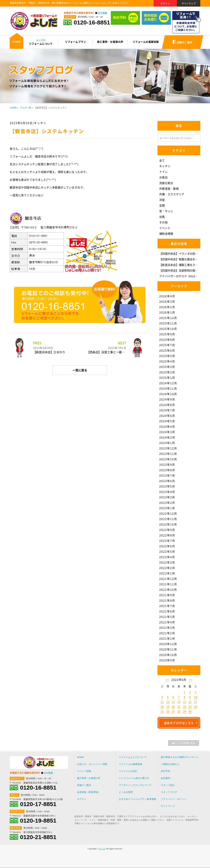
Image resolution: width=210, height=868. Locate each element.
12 (168, 702)
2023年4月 (167, 492)
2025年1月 (167, 378)
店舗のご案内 (84, 785)
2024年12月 (168, 383)
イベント (165, 228)
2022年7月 (167, 541)
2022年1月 (167, 573)
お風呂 (163, 177)
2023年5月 (167, 486)
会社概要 (102, 13)
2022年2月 (167, 568)
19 (168, 707)
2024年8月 (167, 405)
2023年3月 (167, 497)
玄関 (162, 205)
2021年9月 (167, 595)
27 (173, 711)
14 (179, 702)
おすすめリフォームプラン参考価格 (137, 799)
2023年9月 (167, 464)
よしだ (102, 849)
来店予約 (165, 771)
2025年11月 (168, 323)
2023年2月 (167, 503)
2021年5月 (167, 617)
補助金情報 (166, 233)
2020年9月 (167, 660)
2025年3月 (167, 367)
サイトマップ (189, 3)
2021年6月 (167, 611)
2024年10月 (168, 394)
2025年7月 (167, 345)
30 (190, 711)
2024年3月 (167, 432)
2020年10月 (168, 655)
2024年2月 (167, 437)
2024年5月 (167, 421)
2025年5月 (167, 356)
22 (185, 707)
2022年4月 (167, 557)
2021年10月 (168, 589)
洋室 (162, 200)
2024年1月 (167, 443)
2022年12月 (168, 513)
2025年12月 (168, 318)
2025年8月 (167, 339)
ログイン (165, 3)
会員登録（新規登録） (89, 792)
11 (162, 702)
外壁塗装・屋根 (169, 188)
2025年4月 (167, 361)
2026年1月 (167, 312)
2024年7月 (167, 410)
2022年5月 (167, 551)
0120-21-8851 (38, 837)
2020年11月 (168, 649)
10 (196, 697)
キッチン (165, 166)
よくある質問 (126, 792)
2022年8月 (167, 535)
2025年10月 (168, 329)
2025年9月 (167, 334)
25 (162, 711)
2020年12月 (168, 644)
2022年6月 (167, 546)
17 (196, 702)
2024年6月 (167, 416)
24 (196, 707)
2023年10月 (168, 459)
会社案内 (165, 778)
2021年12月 (168, 579)
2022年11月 (168, 519)
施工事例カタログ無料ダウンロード (179, 757)
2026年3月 (167, 301)
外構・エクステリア (172, 194)
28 (179, 711)
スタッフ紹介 (168, 785)
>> (190, 680)
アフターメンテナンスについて (135, 785)
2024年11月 (168, 388)
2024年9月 (167, 399)
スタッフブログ (169, 792)
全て (162, 160)
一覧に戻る (80, 370)
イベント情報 (84, 771)
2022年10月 (168, 524)
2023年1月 (167, 508)
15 (185, 702)
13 (173, 702)
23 (190, 707)
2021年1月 (167, 638)
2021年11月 (168, 584)
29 (185, 711)
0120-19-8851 (38, 821)
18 (162, 707)
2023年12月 (168, 448)
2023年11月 (168, 454)
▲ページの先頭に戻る (184, 743)
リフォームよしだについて (133, 757)
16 (190, 702)
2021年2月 (167, 633)
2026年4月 (167, 296)
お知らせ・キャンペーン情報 (92, 764)
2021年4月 (167, 622)
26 (168, 711)
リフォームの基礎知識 (130, 764)
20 (173, 707)
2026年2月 (167, 307)
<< (168, 680)
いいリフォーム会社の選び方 (134, 778)
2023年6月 (167, 481)
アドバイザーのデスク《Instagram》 (183, 276)
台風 (162, 217)
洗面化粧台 (166, 183)
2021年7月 (167, 606)
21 (179, 707)
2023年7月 (167, 475)
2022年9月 (167, 530)
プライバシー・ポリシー (174, 799)
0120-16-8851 (92, 23)
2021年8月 (167, 600)
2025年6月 (167, 350)
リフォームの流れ (128, 771)
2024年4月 (167, 426)
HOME (13, 108)
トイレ (163, 172)
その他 (163, 222)
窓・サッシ (166, 211)
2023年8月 (167, 470)
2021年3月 (167, 628)
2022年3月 (167, 562)
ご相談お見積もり (170, 764)
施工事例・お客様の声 (89, 778)
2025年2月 (167, 372)
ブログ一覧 (25, 108)
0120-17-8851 (38, 804)
